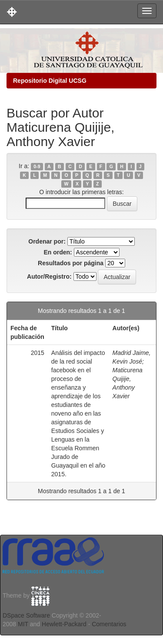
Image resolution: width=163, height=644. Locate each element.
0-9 (37, 166)
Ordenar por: (47, 241)
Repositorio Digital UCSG (50, 81)
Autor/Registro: (49, 276)
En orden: (58, 252)
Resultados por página (71, 263)
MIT (23, 624)
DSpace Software (26, 615)
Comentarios (109, 624)
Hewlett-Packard (64, 624)
